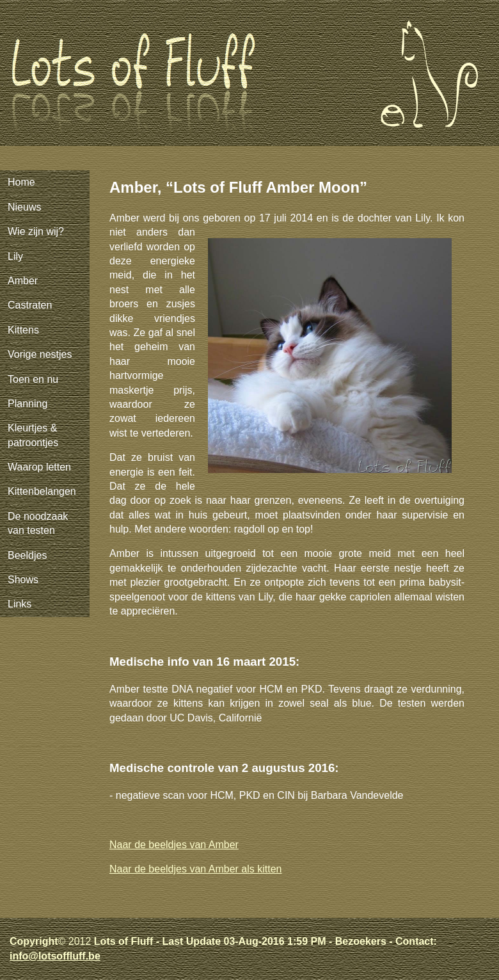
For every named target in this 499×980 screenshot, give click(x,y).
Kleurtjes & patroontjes (33, 435)
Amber (23, 281)
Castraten (30, 305)
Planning (28, 404)
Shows (23, 580)
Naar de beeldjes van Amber (174, 845)
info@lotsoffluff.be (55, 956)
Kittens (23, 330)
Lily (15, 256)
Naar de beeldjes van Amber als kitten (195, 869)
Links (20, 604)
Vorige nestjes (40, 354)
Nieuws (24, 207)
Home (21, 182)
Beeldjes (27, 555)
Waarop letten (39, 467)
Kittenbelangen (42, 491)
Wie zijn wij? (36, 231)
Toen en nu (33, 379)
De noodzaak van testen (38, 523)
